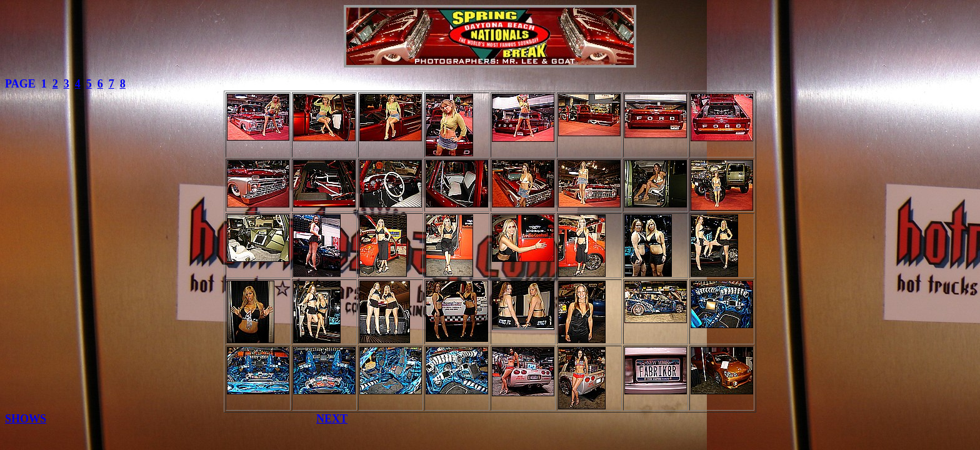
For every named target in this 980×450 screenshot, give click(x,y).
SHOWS (26, 419)
